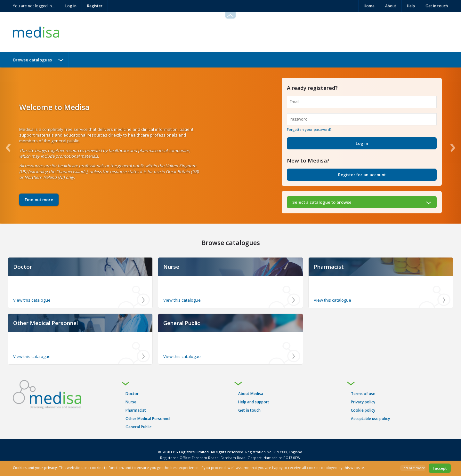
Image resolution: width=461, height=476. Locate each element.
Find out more (39, 200)
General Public (138, 427)
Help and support (254, 402)
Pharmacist (136, 410)
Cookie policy (363, 410)
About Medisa (251, 394)
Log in (71, 6)
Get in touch (437, 6)
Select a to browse (322, 202)
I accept (440, 468)
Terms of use (363, 394)
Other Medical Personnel (148, 419)
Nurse (131, 402)
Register (95, 6)
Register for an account (362, 175)
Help (411, 6)
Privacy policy (363, 402)
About (391, 6)
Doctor (132, 394)
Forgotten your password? (309, 129)
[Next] (451, 146)
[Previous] (10, 146)
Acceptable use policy (370, 419)
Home (369, 6)
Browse (32, 60)
